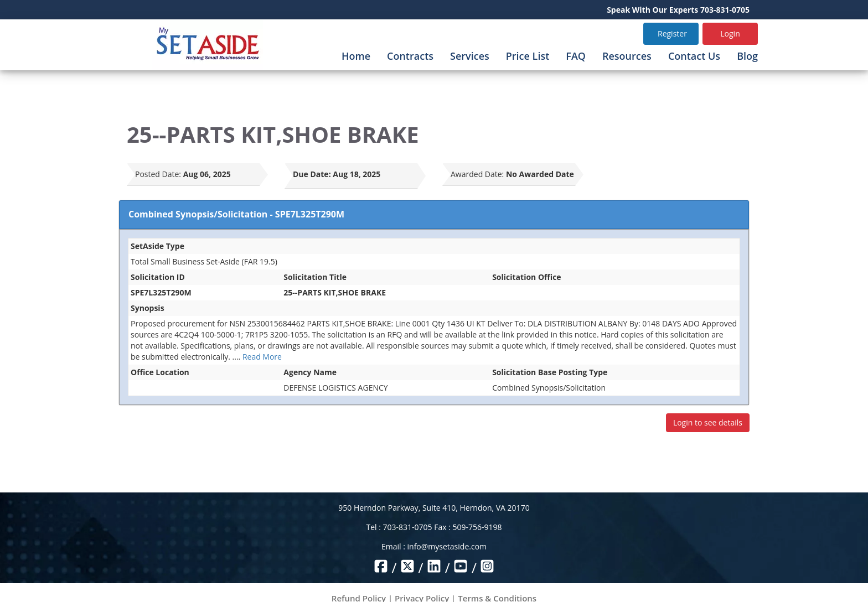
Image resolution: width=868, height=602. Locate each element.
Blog (747, 56)
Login (730, 33)
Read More (262, 357)
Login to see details (708, 422)
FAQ (576, 56)
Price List (528, 56)
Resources (627, 56)
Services (470, 56)
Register (672, 33)
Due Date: (312, 174)
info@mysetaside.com (447, 546)
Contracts (410, 56)
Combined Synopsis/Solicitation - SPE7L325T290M (236, 214)
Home (356, 56)
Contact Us (694, 56)
